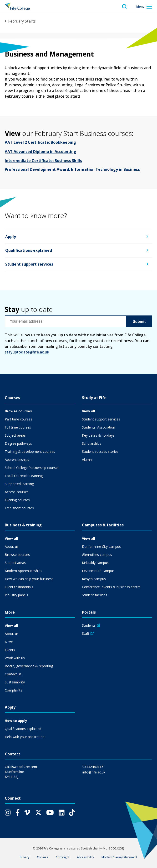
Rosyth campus (94, 579)
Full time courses (18, 427)
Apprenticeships (17, 460)
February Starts (22, 21)
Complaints (13, 690)
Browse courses (18, 411)
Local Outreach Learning (24, 476)
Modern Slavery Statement (119, 857)
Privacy (25, 857)
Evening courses (17, 500)
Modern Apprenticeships (23, 571)
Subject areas (15, 435)
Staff (86, 633)
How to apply (16, 721)
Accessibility (85, 857)
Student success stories (100, 451)
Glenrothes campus (97, 555)
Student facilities (95, 595)
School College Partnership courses (32, 468)
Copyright (63, 857)
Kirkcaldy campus (95, 563)
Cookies (43, 857)
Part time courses (18, 419)
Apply (11, 237)
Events (10, 650)
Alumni (87, 460)
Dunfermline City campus (101, 546)
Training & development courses (30, 451)
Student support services (29, 264)
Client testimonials (19, 587)
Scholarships (92, 443)
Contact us (13, 674)
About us (12, 546)
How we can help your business (29, 579)
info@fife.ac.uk (94, 772)
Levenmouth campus (98, 571)
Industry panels (16, 595)
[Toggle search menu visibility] (124, 7)
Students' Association (99, 427)
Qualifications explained (29, 251)
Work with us (15, 658)
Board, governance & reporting (29, 666)
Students (89, 625)
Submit (139, 321)
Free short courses (19, 508)
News (9, 642)
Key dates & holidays (98, 435)
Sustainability (15, 682)
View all (89, 411)
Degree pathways (18, 443)
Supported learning (19, 484)
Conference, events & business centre (111, 587)
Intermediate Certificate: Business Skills (43, 161)
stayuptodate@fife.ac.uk (27, 352)
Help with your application (25, 737)
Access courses (17, 492)
